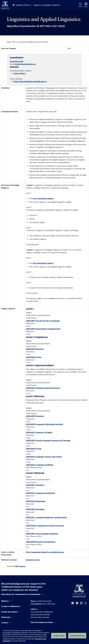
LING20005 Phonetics (35, 349)
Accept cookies (59, 636)
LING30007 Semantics (35, 485)
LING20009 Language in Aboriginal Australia (44, 424)
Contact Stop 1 (20, 73)
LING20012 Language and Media (40, 465)
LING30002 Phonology (35, 509)
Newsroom (6, 617)
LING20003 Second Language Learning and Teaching (48, 440)
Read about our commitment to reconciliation (21, 594)
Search (80, 5)
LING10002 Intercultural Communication (43, 329)
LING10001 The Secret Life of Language (43, 321)
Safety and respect (10, 612)
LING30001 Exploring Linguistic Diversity (43, 388)
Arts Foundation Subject (43, 198)
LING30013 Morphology (36, 501)
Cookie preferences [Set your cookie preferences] (77, 636)
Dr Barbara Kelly (17, 61)
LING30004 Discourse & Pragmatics (41, 542)
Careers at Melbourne (10, 606)
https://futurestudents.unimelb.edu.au (30, 81)
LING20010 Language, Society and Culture (44, 457)
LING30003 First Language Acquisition (42, 534)
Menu (86, 5)
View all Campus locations (42, 622)
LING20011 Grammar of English (39, 432)
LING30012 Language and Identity (40, 493)
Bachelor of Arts (33, 560)
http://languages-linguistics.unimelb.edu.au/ (45, 552)
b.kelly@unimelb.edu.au (25, 64)
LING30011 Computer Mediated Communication (46, 517)
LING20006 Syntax (34, 357)
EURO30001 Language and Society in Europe (45, 526)
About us (5, 601)
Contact (5, 623)
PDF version (20, 566)
